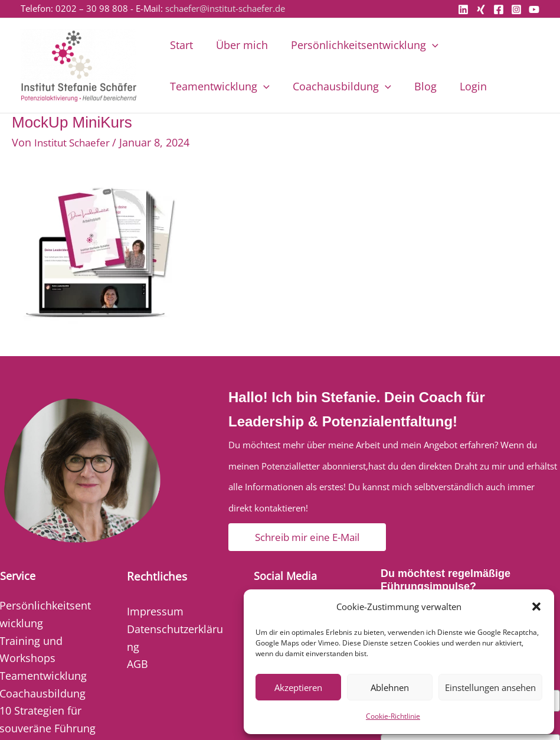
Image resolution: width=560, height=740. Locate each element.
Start (181, 45)
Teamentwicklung (219, 86)
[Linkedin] (463, 9)
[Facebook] (499, 9)
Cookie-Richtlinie (393, 716)
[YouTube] (534, 9)
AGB (137, 664)
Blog (421, 86)
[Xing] (481, 9)
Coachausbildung (340, 86)
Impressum (155, 611)
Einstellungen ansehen (490, 687)
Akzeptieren (298, 687)
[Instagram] (516, 9)
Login (467, 86)
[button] (536, 607)
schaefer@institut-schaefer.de (225, 8)
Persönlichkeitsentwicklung (361, 45)
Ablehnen (390, 687)
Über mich (240, 45)
